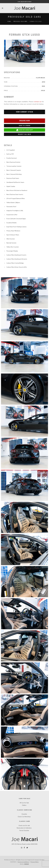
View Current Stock (24, 112)
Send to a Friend (25, 126)
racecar (26, 864)
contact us (38, 102)
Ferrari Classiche (24, 830)
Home (9, 21)
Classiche (24, 814)
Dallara (24, 805)
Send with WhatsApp (24, 130)
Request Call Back (24, 134)
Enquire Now (25, 121)
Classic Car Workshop (24, 817)
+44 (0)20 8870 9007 (24, 2)
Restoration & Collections (24, 828)
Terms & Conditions (23, 862)
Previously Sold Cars (24, 17)
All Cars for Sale (24, 803)
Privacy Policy (35, 862)
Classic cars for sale (24, 825)
